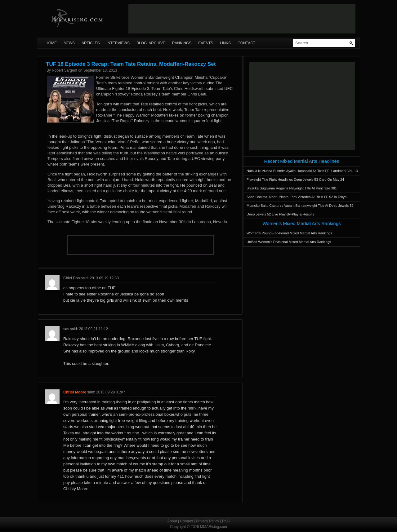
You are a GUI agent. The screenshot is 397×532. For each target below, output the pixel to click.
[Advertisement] (242, 19)
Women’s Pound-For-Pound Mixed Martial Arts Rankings (289, 233)
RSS (226, 521)
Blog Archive (151, 43)
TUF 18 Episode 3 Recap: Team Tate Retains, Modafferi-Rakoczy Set (131, 64)
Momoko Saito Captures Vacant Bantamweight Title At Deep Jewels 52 (300, 206)
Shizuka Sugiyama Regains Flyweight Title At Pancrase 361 (292, 188)
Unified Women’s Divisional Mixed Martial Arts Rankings (289, 242)
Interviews (118, 43)
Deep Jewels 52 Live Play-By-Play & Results (280, 214)
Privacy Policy (208, 521)
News (69, 43)
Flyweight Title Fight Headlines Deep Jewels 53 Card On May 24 (295, 180)
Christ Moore (75, 392)
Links (225, 43)
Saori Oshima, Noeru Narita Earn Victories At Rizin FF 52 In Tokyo (297, 197)
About (172, 521)
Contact (246, 43)
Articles (91, 43)
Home (51, 43)
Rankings (182, 43)
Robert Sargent (64, 70)
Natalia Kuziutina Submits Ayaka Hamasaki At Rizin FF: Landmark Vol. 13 (302, 171)
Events (206, 43)
